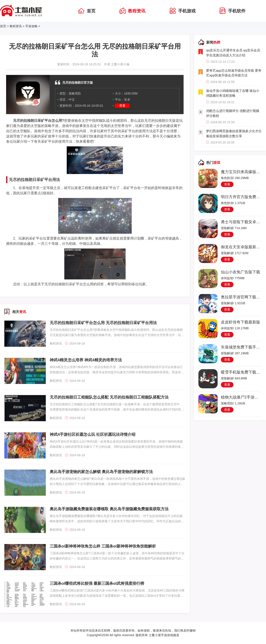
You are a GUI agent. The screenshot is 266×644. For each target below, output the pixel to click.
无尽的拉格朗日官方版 (78, 83)
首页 (3, 26)
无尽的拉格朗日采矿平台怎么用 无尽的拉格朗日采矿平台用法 (103, 323)
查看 (122, 106)
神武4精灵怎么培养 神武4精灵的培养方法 (86, 360)
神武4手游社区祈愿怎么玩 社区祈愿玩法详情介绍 (93, 434)
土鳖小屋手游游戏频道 (164, 635)
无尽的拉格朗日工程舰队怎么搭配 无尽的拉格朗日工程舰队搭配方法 (109, 397)
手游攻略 (31, 26)
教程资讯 (16, 26)
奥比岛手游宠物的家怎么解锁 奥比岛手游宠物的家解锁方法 (101, 472)
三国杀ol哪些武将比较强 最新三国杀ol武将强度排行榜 (97, 583)
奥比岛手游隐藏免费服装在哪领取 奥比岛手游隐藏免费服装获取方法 (109, 509)
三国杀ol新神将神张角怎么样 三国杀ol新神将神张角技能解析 (103, 546)
